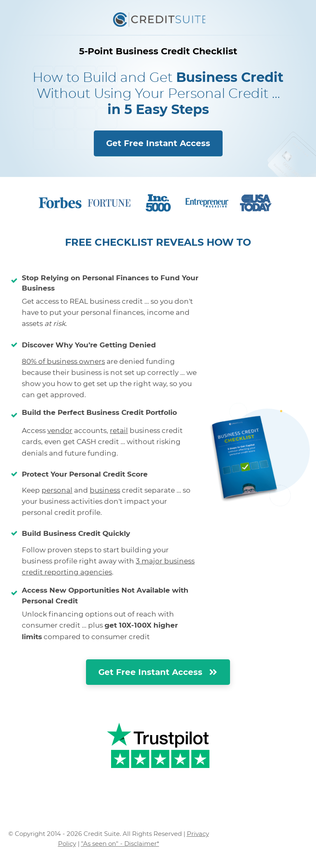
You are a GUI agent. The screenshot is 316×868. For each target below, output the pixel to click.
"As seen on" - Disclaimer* (120, 844)
